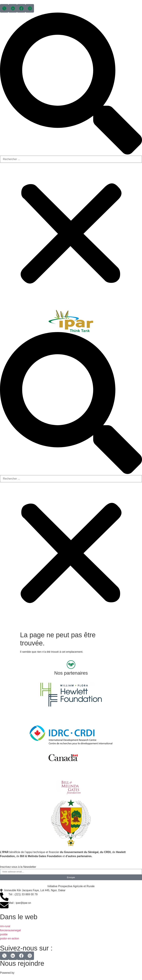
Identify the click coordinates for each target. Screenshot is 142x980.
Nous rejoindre (22, 963)
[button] (71, 84)
